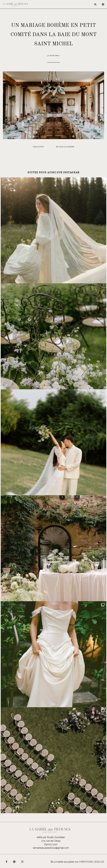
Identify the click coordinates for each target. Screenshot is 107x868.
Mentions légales (92, 862)
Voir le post (38, 147)
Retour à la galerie (65, 147)
